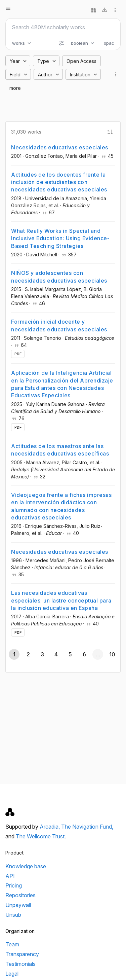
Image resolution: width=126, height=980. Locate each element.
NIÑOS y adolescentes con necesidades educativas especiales (59, 277)
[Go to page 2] (28, 654)
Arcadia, (50, 827)
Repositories (20, 895)
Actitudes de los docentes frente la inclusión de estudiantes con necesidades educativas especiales (59, 182)
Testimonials (20, 964)
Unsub (13, 915)
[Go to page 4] (56, 654)
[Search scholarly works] (63, 27)
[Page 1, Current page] (14, 654)
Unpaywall (18, 905)
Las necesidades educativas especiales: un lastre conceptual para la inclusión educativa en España (61, 600)
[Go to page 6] (84, 654)
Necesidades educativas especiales (60, 147)
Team (12, 944)
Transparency (22, 954)
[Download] (104, 10)
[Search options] (61, 43)
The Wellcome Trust (40, 836)
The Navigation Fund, (87, 827)
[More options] (115, 10)
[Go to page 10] (112, 654)
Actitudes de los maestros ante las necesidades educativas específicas (60, 450)
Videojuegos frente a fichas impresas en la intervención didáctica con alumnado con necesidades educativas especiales (61, 506)
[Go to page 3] (42, 654)
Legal (12, 974)
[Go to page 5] (70, 654)
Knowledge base (26, 866)
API (10, 876)
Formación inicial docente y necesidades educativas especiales (59, 325)
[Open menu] (8, 8)
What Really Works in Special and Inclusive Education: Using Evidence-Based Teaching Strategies (60, 238)
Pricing (14, 885)
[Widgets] (94, 10)
